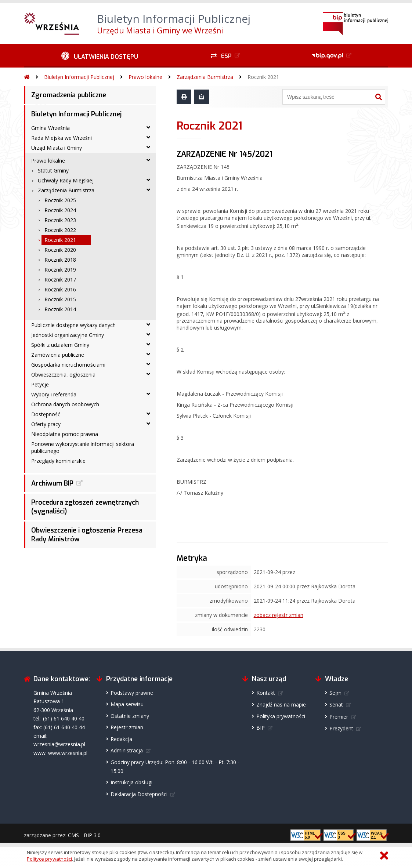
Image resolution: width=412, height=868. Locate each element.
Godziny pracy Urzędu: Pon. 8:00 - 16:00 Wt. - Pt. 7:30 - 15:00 (175, 766)
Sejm (335, 693)
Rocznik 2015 (60, 299)
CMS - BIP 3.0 (84, 835)
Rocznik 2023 (60, 220)
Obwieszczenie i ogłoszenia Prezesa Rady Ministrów (87, 535)
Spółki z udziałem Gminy (60, 345)
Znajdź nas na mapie (281, 704)
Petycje (40, 384)
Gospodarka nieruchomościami (68, 365)
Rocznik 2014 (60, 309)
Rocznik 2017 (60, 279)
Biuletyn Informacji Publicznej (79, 77)
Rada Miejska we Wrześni (62, 138)
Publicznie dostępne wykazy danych (73, 325)
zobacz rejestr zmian (279, 615)
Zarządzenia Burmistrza (205, 77)
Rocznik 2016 (60, 289)
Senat (336, 704)
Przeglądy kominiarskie (58, 461)
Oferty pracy (46, 424)
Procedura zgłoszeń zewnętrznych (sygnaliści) (85, 507)
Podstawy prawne (132, 693)
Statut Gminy (53, 170)
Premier (339, 717)
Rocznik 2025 (60, 200)
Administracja (127, 750)
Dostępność (46, 414)
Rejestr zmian (127, 727)
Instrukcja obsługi (131, 782)
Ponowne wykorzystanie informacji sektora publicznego (83, 447)
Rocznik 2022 (60, 230)
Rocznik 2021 (263, 77)
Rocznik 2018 (60, 260)
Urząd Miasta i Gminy (57, 148)
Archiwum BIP (52, 483)
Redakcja (121, 739)
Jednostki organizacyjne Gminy (68, 335)
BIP (261, 728)
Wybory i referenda (54, 394)
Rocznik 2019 (60, 270)
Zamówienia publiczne (58, 355)
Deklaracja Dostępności (139, 794)
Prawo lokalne (145, 77)
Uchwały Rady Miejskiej (66, 180)
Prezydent (341, 728)
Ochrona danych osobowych (65, 404)
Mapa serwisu (127, 704)
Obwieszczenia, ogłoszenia (63, 375)
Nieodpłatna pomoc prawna (65, 434)
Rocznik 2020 (60, 250)
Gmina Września (50, 128)
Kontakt (266, 693)
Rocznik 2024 (60, 210)
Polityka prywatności (281, 716)
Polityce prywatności (49, 859)
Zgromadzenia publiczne (69, 95)
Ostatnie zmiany (130, 716)
